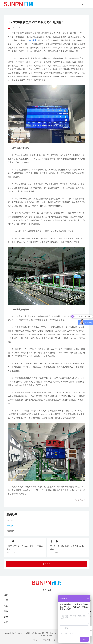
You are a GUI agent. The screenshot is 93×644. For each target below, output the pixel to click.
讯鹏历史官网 (47, 635)
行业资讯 (10, 531)
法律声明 (47, 640)
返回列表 (47, 564)
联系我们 (36, 640)
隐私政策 (57, 640)
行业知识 (10, 526)
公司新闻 (10, 520)
